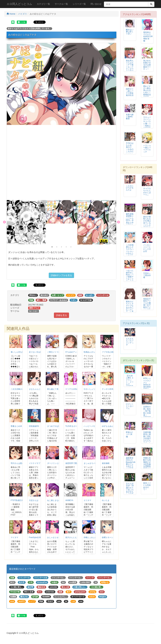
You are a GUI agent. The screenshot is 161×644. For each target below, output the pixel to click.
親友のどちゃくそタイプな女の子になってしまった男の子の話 (130, 308)
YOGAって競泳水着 (147, 275)
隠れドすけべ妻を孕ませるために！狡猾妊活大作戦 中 (147, 92)
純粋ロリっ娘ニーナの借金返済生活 (130, 92)
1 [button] (52, 247)
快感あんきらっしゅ (92, 352)
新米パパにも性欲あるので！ (147, 486)
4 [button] (66, 247)
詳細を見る (61, 315)
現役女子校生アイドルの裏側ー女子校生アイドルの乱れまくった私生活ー (147, 307)
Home (11, 14)
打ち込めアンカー (73, 352)
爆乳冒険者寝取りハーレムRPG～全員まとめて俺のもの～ (130, 220)
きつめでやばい (54, 426)
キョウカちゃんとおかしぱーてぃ (147, 191)
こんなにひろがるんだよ (130, 188)
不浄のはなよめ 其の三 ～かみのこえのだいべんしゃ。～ (130, 149)
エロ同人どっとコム (19, 4)
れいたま (106, 500)
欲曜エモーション (109, 537)
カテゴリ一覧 (43, 4)
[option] (61, 84)
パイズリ (22, 14)
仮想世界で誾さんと (74, 463)
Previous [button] (4, 222)
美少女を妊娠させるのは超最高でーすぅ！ (147, 65)
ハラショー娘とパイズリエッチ (147, 149)
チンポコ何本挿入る (110, 389)
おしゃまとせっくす (56, 537)
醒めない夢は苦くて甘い (130, 32)
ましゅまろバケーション (94, 463)
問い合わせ (96, 4)
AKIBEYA (69, 500)
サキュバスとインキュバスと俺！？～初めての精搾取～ (147, 123)
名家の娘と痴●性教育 (130, 117)
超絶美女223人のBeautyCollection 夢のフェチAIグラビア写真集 (133, 464)
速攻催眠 (106, 463)
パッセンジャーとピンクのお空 (147, 248)
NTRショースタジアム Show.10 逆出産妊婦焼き (147, 384)
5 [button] (71, 247)
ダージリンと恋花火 (56, 463)
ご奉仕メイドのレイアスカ (58, 352)
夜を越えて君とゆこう (57, 389)
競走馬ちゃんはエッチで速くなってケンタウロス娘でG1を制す (130, 68)
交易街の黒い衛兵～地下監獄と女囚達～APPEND (147, 412)
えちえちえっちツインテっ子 (130, 342)
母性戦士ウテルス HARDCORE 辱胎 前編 (149, 36)
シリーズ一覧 (79, 4)
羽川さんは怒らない (19, 463)
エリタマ (87, 500)
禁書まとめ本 (16, 426)
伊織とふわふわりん (92, 537)
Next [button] (119, 222)
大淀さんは (34, 500)
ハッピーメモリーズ (92, 426)
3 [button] (61, 247)
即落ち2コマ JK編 (129, 434)
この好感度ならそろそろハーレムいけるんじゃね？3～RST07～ (130, 252)
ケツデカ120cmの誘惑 (75, 389)
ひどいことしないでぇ (130, 406)
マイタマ (14, 537)
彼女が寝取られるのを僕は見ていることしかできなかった (147, 223)
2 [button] (57, 247)
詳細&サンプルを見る (61, 275)
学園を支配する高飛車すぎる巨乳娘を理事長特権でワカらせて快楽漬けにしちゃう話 (147, 467)
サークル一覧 (61, 4)
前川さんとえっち (73, 537)
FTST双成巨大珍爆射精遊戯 (22, 500)
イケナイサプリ (36, 463)
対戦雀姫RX (34, 426)
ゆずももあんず (108, 426)
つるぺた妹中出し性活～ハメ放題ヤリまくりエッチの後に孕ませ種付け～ (130, 279)
